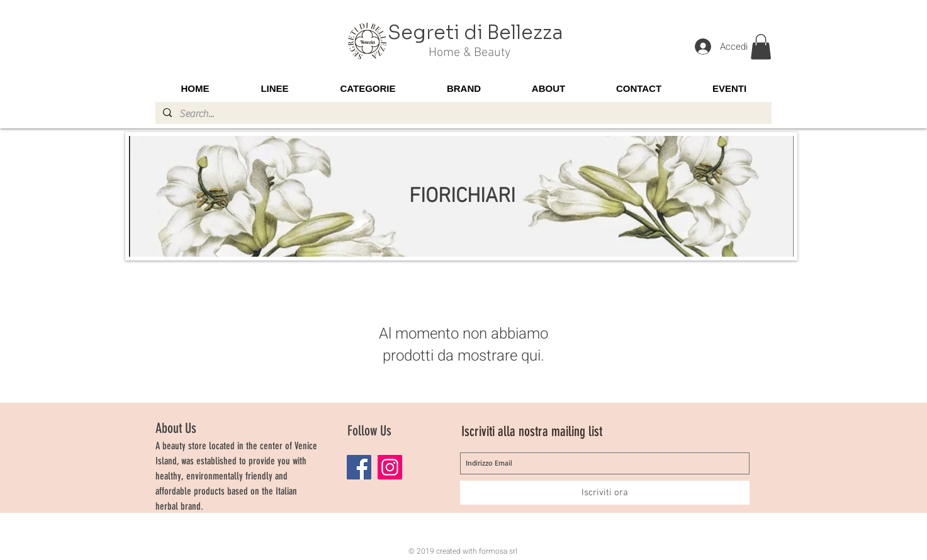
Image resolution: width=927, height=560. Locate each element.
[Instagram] (390, 467)
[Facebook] (359, 467)
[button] (761, 47)
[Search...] (462, 114)
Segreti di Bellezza (475, 33)
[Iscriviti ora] (605, 493)
